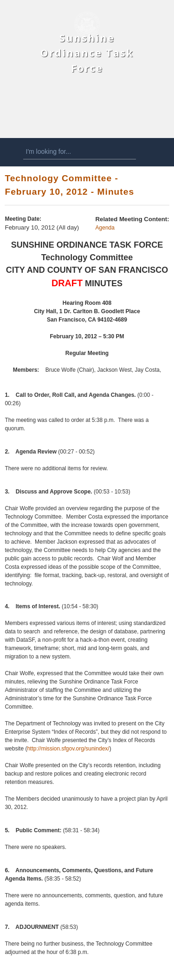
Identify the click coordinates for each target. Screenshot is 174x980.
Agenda (105, 228)
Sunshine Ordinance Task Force (87, 53)
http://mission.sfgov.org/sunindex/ (68, 749)
